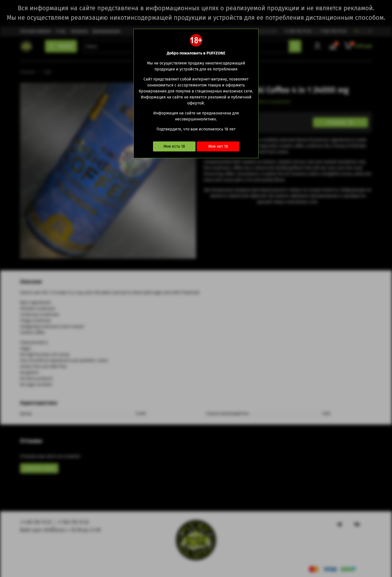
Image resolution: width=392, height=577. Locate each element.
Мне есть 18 (174, 146)
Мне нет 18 (218, 146)
